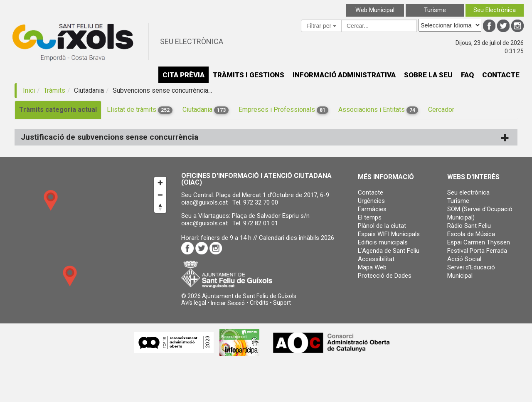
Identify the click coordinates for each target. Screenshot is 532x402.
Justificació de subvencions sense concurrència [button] (265, 137)
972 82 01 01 (261, 223)
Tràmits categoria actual (58, 110)
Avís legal (194, 303)
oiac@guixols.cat (204, 202)
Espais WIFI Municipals (389, 234)
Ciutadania (206, 110)
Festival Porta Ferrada (477, 251)
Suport (282, 303)
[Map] (89, 239)
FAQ (467, 75)
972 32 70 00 (261, 202)
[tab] (266, 137)
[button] (228, 303)
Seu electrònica (468, 192)
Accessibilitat (376, 259)
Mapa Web (372, 267)
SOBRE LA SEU (428, 75)
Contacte (371, 192)
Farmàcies (372, 209)
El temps (370, 217)
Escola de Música (471, 234)
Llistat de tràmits (140, 110)
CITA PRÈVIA (183, 75)
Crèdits (259, 303)
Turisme (458, 201)
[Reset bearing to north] (160, 207)
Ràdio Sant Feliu (469, 226)
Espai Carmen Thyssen (479, 242)
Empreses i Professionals (283, 110)
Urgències (371, 201)
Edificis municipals (383, 242)
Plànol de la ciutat (382, 226)
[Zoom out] (160, 195)
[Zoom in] (160, 183)
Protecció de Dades (385, 276)
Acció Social (464, 259)
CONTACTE (501, 75)
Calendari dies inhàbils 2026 (297, 238)
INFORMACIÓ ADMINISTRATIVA (344, 75)
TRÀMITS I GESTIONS (249, 75)
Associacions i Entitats (378, 110)
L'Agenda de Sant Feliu (389, 251)
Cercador (441, 110)
